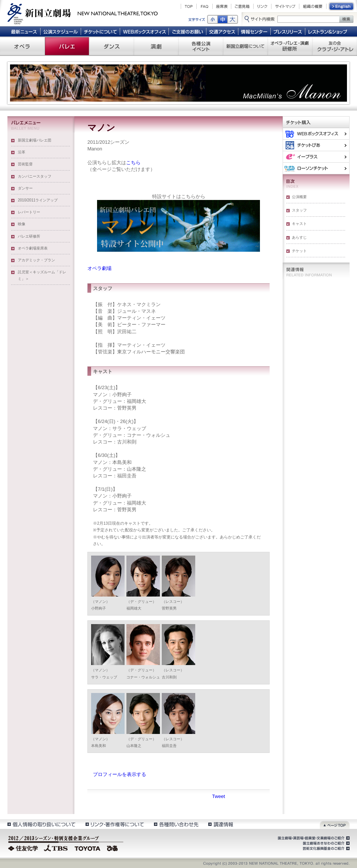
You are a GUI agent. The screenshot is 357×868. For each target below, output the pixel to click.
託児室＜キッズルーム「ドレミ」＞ (42, 275)
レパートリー (29, 212)
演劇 (156, 46)
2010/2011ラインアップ (38, 200)
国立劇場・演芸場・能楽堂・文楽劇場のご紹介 (313, 838)
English (342, 6)
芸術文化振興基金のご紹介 (325, 849)
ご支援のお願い (188, 31)
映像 (22, 224)
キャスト (299, 224)
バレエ (67, 46)
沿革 (22, 152)
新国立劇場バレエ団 (35, 140)
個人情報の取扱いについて (41, 824)
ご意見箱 (242, 6)
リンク (262, 6)
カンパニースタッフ (35, 176)
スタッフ (299, 210)
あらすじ (299, 237)
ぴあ (316, 145)
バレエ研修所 (29, 236)
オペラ (22, 46)
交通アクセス (222, 31)
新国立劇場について (245, 46)
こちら (133, 163)
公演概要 (299, 197)
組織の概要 (313, 6)
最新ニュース (24, 31)
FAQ (205, 6)
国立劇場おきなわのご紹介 (325, 843)
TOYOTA (88, 848)
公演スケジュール (60, 31)
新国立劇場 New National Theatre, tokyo (83, 13)
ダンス (112, 46)
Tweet (218, 796)
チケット (299, 251)
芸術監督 (25, 164)
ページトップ (335, 824)
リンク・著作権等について (114, 824)
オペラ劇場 (99, 268)
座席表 (222, 6)
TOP (189, 6)
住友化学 (24, 848)
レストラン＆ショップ (328, 31)
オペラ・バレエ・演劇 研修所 (290, 46)
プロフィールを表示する (120, 774)
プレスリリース (288, 31)
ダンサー (25, 188)
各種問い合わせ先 (176, 824)
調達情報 (221, 824)
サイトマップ (285, 6)
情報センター (255, 31)
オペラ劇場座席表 (33, 248)
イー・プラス (316, 157)
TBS (56, 848)
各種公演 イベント (201, 46)
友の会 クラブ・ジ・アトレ (335, 46)
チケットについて (100, 31)
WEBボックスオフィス (144, 31)
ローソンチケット (316, 168)
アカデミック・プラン (36, 260)
